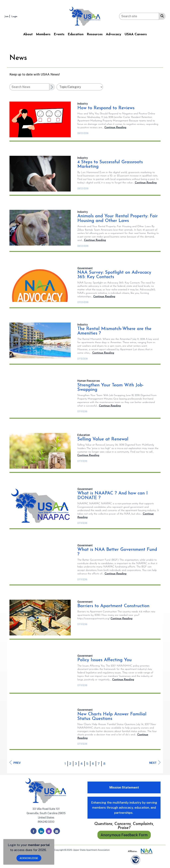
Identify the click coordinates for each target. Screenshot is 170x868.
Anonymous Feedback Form (124, 835)
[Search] (52, 87)
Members (43, 34)
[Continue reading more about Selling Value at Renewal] (88, 455)
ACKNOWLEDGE (29, 858)
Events (59, 34)
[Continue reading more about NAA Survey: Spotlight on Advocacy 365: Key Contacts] (104, 297)
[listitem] (8, 16)
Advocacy (114, 34)
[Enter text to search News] (29, 87)
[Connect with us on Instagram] (49, 831)
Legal (113, 850)
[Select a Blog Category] (80, 87)
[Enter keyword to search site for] (139, 16)
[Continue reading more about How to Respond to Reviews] (115, 128)
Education (76, 34)
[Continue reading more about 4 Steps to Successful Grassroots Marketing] (146, 183)
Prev (15, 763)
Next (155, 763)
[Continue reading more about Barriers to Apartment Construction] (122, 619)
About (28, 34)
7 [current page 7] (99, 764)
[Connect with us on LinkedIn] (41, 831)
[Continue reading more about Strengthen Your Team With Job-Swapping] (110, 406)
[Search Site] (161, 16)
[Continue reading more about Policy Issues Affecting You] (123, 680)
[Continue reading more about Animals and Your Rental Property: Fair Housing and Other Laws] (95, 240)
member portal (39, 845)
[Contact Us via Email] (57, 831)
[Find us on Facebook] (34, 831)
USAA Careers (136, 34)
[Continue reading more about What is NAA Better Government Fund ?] (116, 574)
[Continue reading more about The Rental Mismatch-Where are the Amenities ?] (103, 353)
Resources (95, 34)
